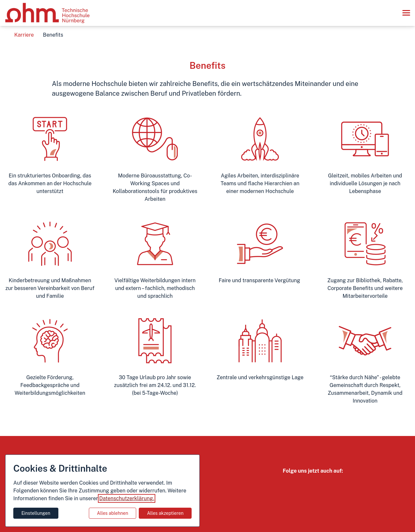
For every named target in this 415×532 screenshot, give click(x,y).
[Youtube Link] (302, 485)
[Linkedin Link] (331, 485)
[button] (406, 13)
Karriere (24, 35)
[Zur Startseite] (47, 13)
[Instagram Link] (288, 485)
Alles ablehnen (113, 513)
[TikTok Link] (316, 485)
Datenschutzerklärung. (127, 498)
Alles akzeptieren (165, 513)
